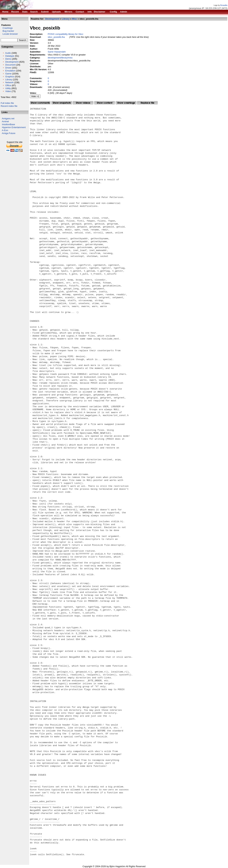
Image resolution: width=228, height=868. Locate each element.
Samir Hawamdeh (57, 52)
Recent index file (9, 106)
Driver (8, 68)
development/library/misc (60, 58)
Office (8, 85)
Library (9, 79)
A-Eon (5, 130)
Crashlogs (7, 28)
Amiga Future (9, 133)
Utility (8, 88)
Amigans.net (8, 118)
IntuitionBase (8, 124)
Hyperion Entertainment (14, 127)
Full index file (7, 103)
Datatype (10, 56)
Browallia (224, 5)
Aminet (5, 121)
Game (8, 74)
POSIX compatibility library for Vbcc (65, 34)
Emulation (10, 71)
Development (12, 62)
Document (10, 65)
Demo (8, 59)
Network (9, 82)
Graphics (10, 77)
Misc (74, 19)
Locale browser (9, 34)
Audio (8, 53)
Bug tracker (7, 31)
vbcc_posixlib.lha (56, 37)
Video (8, 91)
